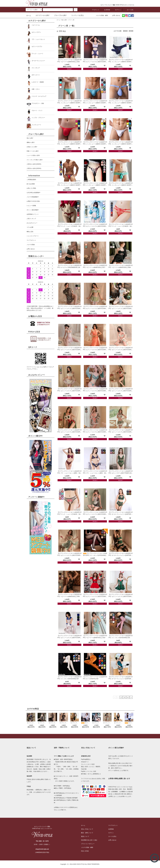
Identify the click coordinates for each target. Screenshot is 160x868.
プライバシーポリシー (88, 844)
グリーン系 (71, 20)
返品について (85, 836)
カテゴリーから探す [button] (41, 15)
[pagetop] (80, 736)
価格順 (125, 31)
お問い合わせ (115, 15)
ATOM (87, 851)
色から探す (64, 20)
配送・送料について (87, 833)
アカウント (94, 10)
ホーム (29, 15)
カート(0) (129, 10)
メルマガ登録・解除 (101, 15)
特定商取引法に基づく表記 (89, 840)
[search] (34, 10)
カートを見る (112, 836)
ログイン (117, 10)
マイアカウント (113, 825)
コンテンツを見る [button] (76, 15)
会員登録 (106, 10)
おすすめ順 (118, 31)
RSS (82, 851)
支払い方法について (87, 829)
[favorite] (79, 66)
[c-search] (76, 10)
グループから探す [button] (59, 15)
